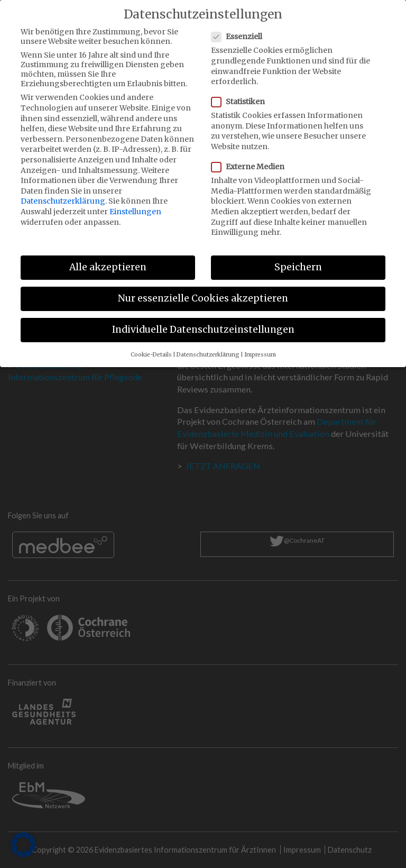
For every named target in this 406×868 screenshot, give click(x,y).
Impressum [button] (260, 346)
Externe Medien (251, 158)
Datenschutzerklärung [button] (208, 346)
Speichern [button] (298, 258)
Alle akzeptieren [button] (108, 258)
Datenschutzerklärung (63, 192)
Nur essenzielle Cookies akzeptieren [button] (203, 289)
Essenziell (240, 28)
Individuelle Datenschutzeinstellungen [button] (203, 321)
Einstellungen (135, 203)
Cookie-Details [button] (151, 346)
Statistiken (241, 93)
